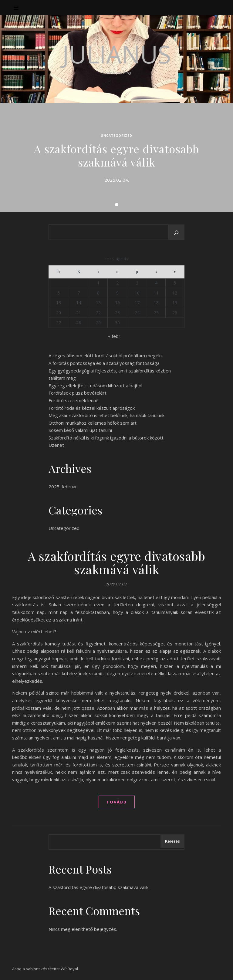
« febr (114, 336)
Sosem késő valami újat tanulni (80, 430)
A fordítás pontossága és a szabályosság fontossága (104, 363)
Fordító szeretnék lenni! (73, 400)
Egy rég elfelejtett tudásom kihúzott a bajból (95, 386)
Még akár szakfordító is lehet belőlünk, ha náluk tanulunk (106, 415)
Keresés (172, 841)
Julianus (117, 54)
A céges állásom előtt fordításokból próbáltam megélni (106, 355)
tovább (117, 802)
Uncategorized (116, 136)
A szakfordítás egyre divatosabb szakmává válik (116, 155)
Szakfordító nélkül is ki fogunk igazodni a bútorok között (106, 438)
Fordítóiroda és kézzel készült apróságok (92, 408)
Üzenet (56, 445)
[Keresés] (176, 233)
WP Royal (69, 969)
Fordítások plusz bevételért (78, 393)
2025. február (63, 487)
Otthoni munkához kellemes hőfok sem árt (93, 423)
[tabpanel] (116, 158)
